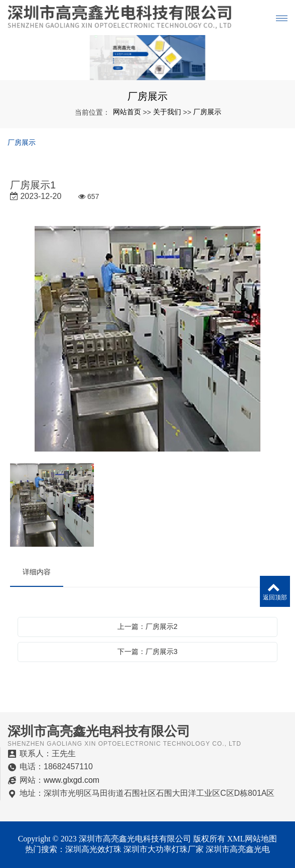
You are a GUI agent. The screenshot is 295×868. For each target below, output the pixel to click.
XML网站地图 (252, 839)
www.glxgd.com (71, 780)
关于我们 (167, 112)
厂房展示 (207, 112)
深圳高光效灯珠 (93, 849)
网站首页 (127, 112)
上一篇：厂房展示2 (147, 626)
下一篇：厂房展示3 (147, 652)
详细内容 (37, 572)
